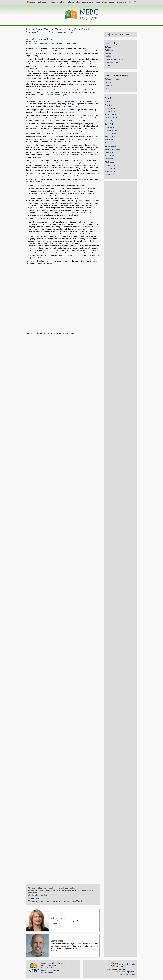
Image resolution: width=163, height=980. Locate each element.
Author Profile (56, 923)
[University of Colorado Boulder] (123, 964)
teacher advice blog (77, 92)
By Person (109, 54)
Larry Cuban (110, 153)
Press (120, 2)
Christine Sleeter (111, 118)
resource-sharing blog (59, 95)
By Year (108, 66)
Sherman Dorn (111, 175)
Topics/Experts (88, 2)
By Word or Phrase (112, 80)
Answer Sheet (34, 899)
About (105, 2)
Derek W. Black (111, 124)
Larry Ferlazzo (49, 39)
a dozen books (47, 92)
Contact (112, 2)
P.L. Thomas (110, 162)
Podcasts (70, 2)
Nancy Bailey (110, 156)
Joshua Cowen (111, 147)
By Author (109, 86)
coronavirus (33, 51)
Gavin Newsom (68, 101)
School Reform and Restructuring (63, 44)
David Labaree (111, 121)
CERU (98, 2)
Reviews (52, 2)
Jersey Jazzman (111, 143)
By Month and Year (112, 63)
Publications (41, 2)
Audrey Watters (111, 109)
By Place (109, 57)
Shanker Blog (110, 172)
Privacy (132, 972)
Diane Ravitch (111, 128)
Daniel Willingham (50, 104)
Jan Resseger (110, 137)
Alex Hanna (110, 102)
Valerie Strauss (32, 39)
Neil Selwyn (110, 159)
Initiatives (61, 2)
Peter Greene (110, 166)
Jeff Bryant (109, 140)
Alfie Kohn (109, 105)
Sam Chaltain (110, 169)
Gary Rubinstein (111, 134)
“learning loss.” (73, 106)
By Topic (109, 47)
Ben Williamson (111, 112)
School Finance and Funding (39, 44)
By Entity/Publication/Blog (115, 60)
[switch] (126, 2)
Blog (78, 2)
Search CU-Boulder (127, 974)
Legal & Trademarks (120, 972)
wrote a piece (75, 76)
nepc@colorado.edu (49, 973)
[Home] (81, 15)
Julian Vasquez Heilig (113, 150)
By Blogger (109, 51)
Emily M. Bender (111, 131)
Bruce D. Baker (111, 115)
